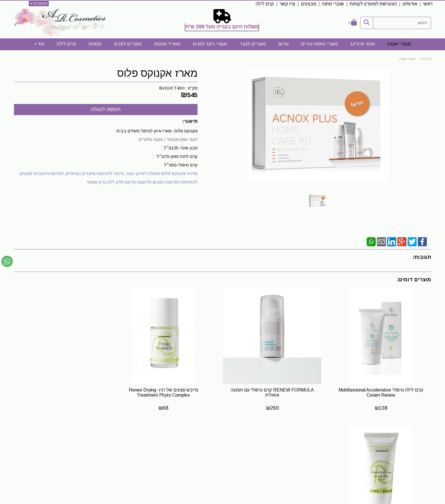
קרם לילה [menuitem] (265, 4)
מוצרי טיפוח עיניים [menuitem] (320, 44)
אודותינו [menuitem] (410, 4)
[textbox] (222, 21)
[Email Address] (266, 449)
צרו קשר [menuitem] (287, 4)
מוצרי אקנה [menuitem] (399, 44)
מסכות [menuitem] (95, 44)
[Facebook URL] (285, 449)
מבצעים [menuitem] (308, 4)
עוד (39, 44)
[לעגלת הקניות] (352, 23)
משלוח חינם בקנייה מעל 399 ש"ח (222, 27)
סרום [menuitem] (284, 44)
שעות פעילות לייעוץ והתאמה (106, 438)
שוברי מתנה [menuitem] (333, 4)
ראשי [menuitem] (428, 4)
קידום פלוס (214, 500)
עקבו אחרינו (272, 438)
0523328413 (123, 454)
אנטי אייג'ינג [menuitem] (363, 44)
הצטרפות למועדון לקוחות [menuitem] (373, 4)
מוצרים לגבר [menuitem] (253, 44)
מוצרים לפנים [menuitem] (128, 44)
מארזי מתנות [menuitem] (167, 44)
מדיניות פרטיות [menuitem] (417, 475)
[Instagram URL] (276, 449)
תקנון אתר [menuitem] (422, 457)
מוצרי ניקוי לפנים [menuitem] (210, 44)
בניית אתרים (198, 500)
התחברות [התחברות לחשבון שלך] (39, 3)
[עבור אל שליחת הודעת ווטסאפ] (7, 261)
